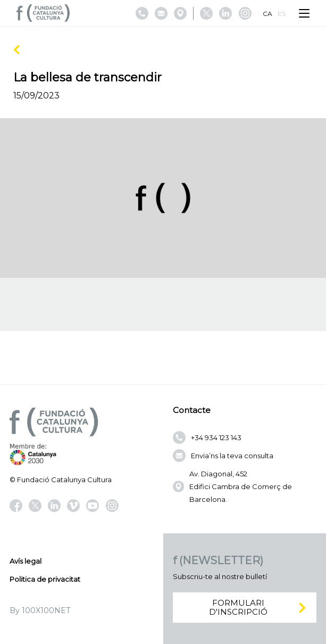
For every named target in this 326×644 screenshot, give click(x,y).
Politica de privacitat (45, 579)
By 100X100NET (40, 610)
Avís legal (26, 561)
